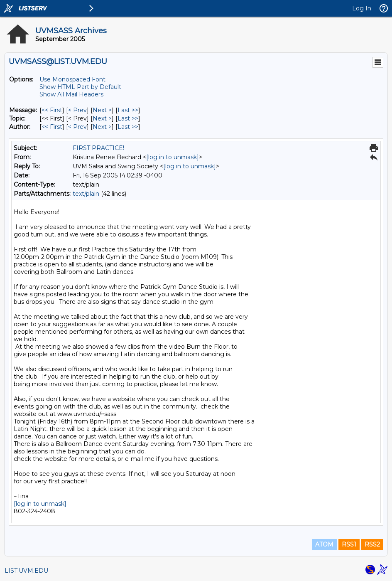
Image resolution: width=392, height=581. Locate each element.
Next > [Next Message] (102, 110)
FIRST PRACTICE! (98, 148)
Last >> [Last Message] (128, 110)
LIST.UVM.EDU (26, 571)
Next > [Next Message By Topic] (102, 118)
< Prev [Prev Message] (77, 110)
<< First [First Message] (52, 110)
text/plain (86, 194)
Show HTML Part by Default (80, 87)
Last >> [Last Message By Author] (128, 127)
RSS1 (349, 544)
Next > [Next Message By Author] (102, 127)
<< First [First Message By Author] (52, 127)
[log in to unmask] (173, 157)
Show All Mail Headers (71, 94)
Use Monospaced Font (72, 79)
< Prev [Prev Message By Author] (77, 127)
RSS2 (372, 544)
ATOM (324, 544)
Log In (362, 8)
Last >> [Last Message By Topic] (128, 118)
